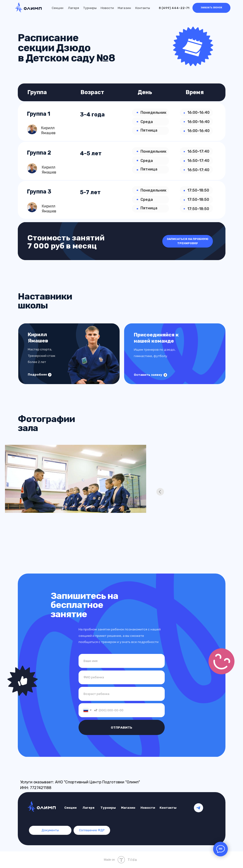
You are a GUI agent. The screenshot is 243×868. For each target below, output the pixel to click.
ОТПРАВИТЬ (121, 727)
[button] (211, 8)
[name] (122, 661)
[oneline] (122, 694)
